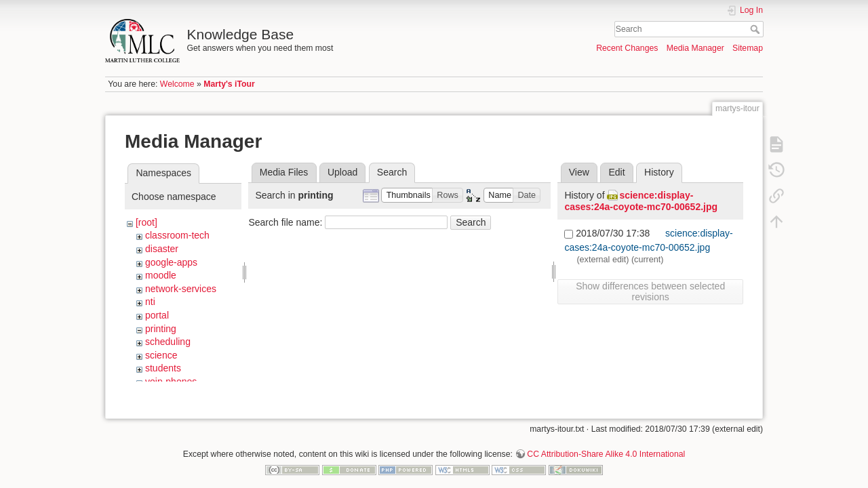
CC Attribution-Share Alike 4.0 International (606, 443)
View (579, 172)
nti (150, 302)
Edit (616, 172)
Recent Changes (627, 48)
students (163, 368)
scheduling (168, 342)
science (161, 355)
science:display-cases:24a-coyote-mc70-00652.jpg (641, 201)
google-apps (171, 262)
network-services (181, 289)
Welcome (177, 84)
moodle (161, 275)
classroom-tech (177, 235)
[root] (146, 222)
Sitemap (748, 48)
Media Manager (695, 48)
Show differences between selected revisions (650, 291)
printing (161, 329)
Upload (342, 172)
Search (756, 29)
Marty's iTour (229, 84)
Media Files (284, 172)
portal (157, 315)
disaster (162, 249)
